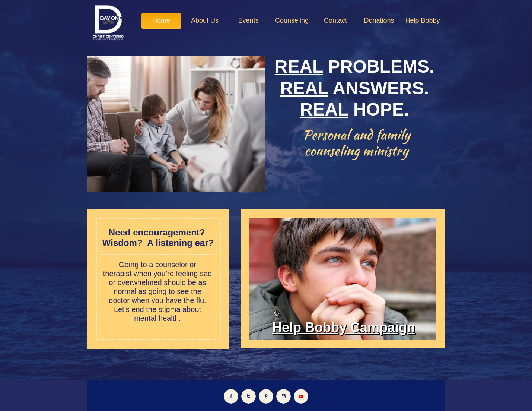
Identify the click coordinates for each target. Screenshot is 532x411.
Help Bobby (309, 327)
